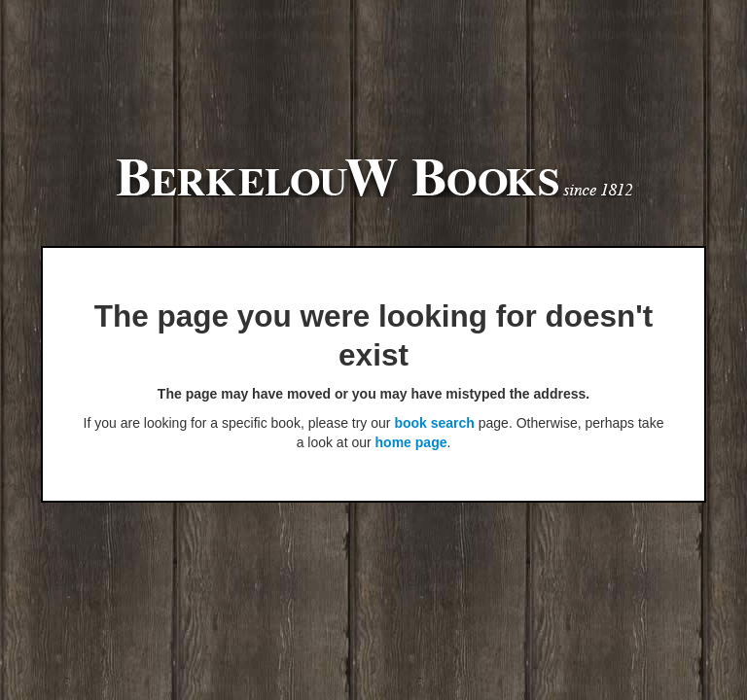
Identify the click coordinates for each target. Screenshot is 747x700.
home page (411, 442)
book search (434, 423)
